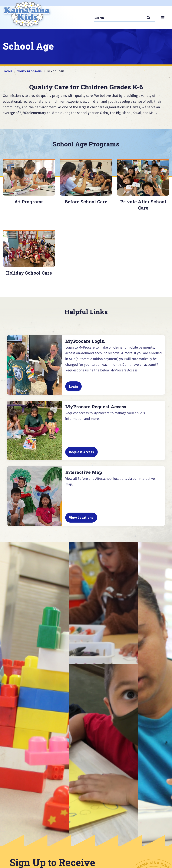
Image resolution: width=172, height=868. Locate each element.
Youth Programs (30, 71)
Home (8, 71)
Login (73, 390)
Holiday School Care (29, 271)
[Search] (113, 18)
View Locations (81, 521)
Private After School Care (143, 205)
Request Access (81, 455)
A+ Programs (29, 202)
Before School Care (86, 202)
